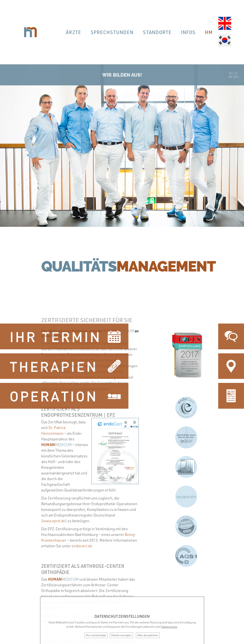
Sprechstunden (112, 32)
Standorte (157, 32)
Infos (188, 32)
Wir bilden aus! (122, 75)
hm (209, 32)
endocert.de (82, 546)
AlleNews (234, 75)
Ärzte (73, 32)
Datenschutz (169, 627)
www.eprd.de (54, 521)
